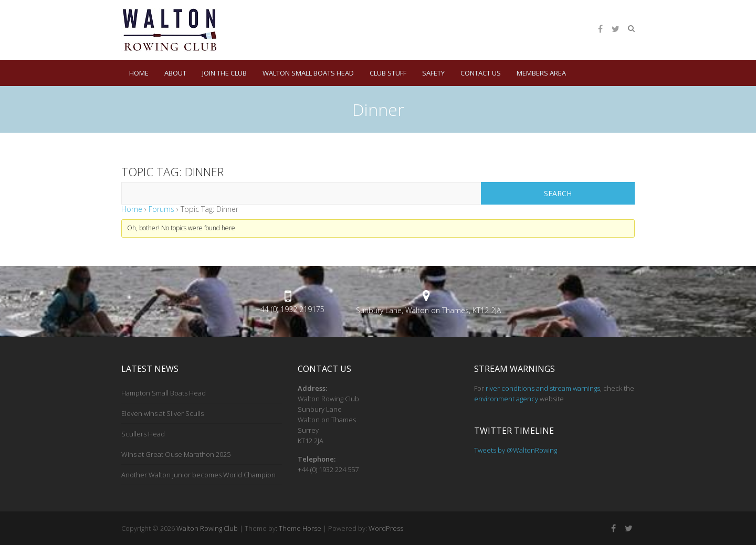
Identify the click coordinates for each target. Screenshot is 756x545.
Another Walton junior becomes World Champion (198, 475)
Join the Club (224, 73)
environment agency (506, 399)
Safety (433, 73)
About (175, 73)
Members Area (541, 73)
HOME (139, 73)
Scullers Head (143, 434)
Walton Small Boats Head (308, 73)
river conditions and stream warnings (543, 388)
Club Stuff (388, 73)
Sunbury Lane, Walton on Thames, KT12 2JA (428, 310)
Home (132, 209)
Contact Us (481, 73)
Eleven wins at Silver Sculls (162, 413)
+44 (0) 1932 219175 (290, 309)
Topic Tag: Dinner (172, 172)
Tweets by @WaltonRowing (516, 450)
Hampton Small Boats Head (164, 393)
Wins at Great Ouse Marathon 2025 (176, 454)
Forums (161, 209)
